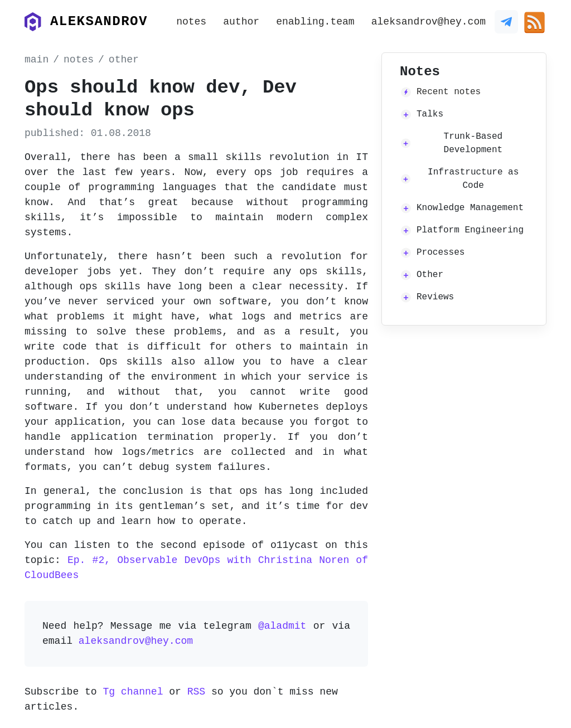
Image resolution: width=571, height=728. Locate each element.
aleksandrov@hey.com (429, 22)
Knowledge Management (470, 208)
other (124, 60)
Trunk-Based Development (473, 143)
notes (191, 22)
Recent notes (449, 92)
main (37, 60)
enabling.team (315, 22)
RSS (196, 692)
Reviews (435, 297)
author (241, 22)
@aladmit (282, 626)
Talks (430, 114)
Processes (441, 253)
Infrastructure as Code (473, 179)
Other (430, 275)
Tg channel (133, 692)
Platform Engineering (470, 230)
